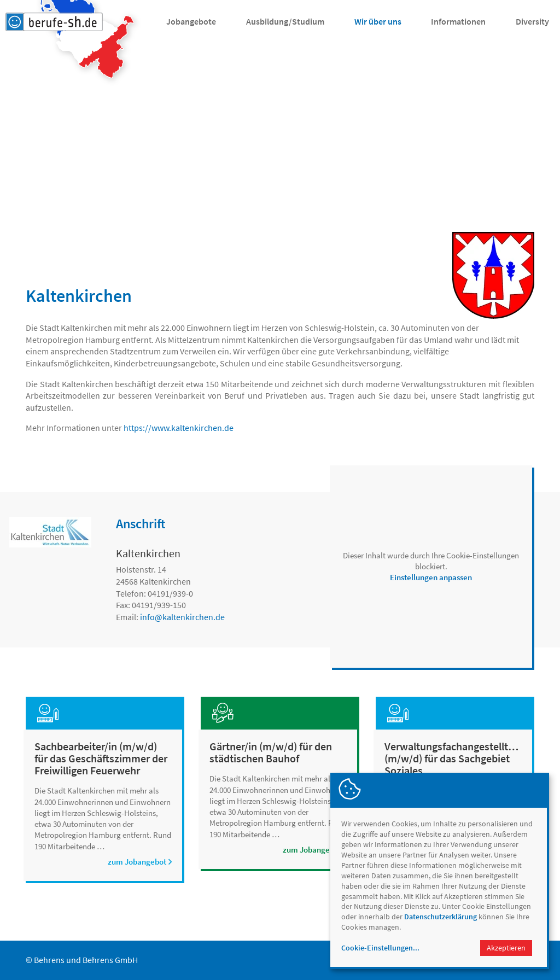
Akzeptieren (506, 948)
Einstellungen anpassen (431, 577)
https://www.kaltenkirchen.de (179, 428)
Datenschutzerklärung (441, 917)
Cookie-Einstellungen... (380, 948)
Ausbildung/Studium (285, 21)
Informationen (458, 21)
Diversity (532, 21)
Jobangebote (191, 21)
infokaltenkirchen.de (182, 617)
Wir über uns (378, 21)
